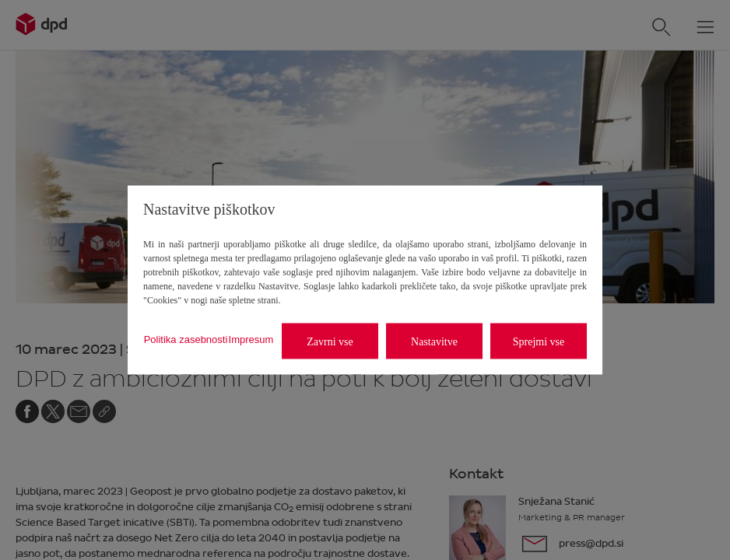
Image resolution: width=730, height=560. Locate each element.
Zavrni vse (330, 341)
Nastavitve (434, 341)
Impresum (251, 339)
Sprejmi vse (539, 341)
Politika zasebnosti (186, 339)
